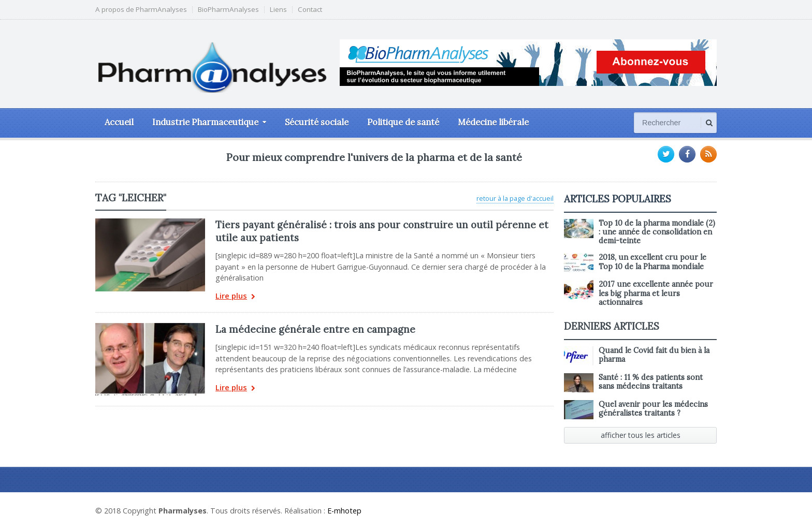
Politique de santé (403, 122)
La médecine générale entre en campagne (315, 329)
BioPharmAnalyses (228, 10)
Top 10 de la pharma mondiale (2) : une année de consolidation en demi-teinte (657, 232)
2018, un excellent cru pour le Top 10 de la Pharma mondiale (653, 262)
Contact (310, 10)
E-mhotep (344, 511)
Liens (278, 10)
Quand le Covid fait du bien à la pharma (654, 355)
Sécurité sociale (317, 122)
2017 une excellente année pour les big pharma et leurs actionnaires (656, 293)
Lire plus (235, 297)
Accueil (119, 122)
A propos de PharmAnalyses (141, 10)
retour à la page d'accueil (515, 198)
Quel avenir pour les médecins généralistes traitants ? (653, 409)
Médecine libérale (493, 122)
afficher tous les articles (641, 435)
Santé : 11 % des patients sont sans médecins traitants (651, 382)
